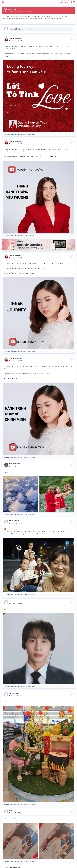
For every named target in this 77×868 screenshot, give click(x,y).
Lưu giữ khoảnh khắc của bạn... (21, 29)
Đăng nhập (65, 2)
